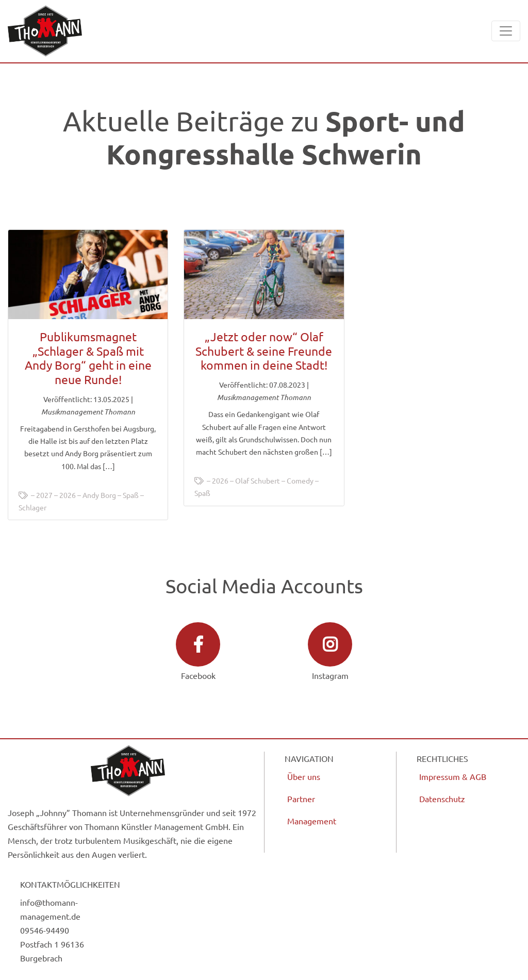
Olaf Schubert (258, 480)
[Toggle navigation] (506, 31)
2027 (44, 495)
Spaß (131, 495)
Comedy (300, 480)
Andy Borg (99, 495)
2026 (68, 495)
